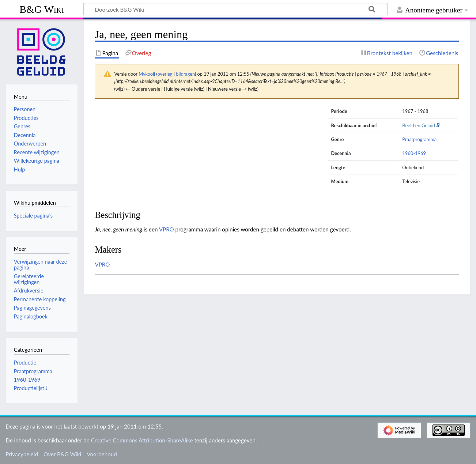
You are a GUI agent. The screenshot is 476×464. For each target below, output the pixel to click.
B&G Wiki (42, 9)
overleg (165, 74)
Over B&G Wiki (62, 454)
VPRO (167, 229)
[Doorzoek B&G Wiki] (235, 9)
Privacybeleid (22, 454)
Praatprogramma (419, 139)
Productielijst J (31, 388)
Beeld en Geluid (419, 125)
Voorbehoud (102, 454)
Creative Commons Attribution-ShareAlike (142, 440)
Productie (25, 363)
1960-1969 (414, 153)
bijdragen (185, 74)
